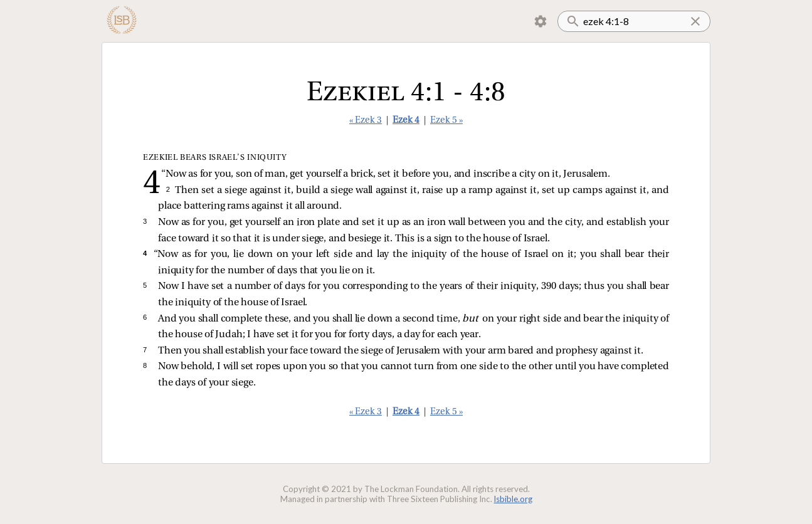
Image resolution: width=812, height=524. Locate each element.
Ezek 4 (406, 121)
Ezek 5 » (446, 121)
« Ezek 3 (366, 121)
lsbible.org (513, 499)
